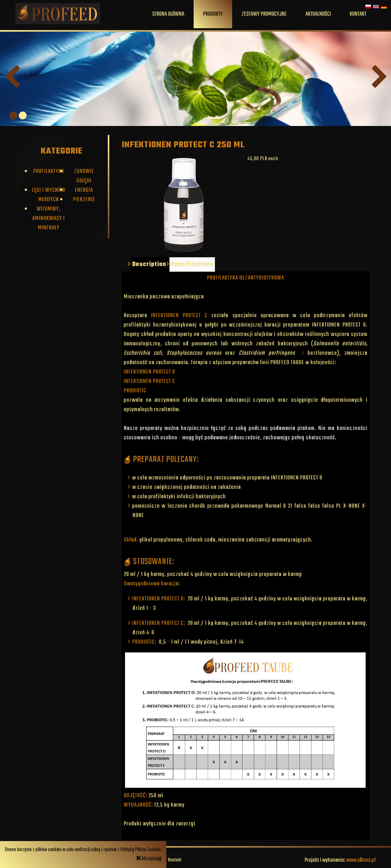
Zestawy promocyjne (264, 14)
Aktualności (318, 14)
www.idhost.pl (361, 860)
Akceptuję (149, 859)
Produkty (213, 14)
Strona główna (168, 14)
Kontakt (358, 14)
